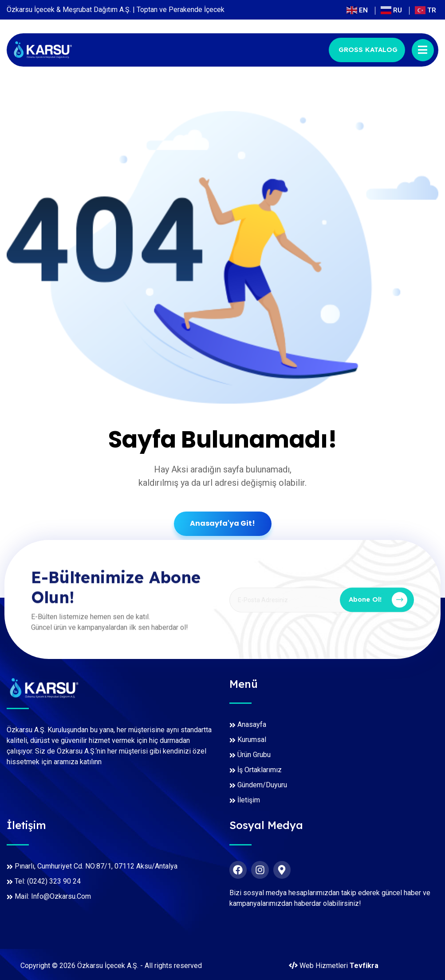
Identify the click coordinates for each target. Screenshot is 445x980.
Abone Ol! (378, 604)
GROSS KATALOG (368, 50)
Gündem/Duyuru (262, 785)
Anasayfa (252, 724)
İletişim (249, 800)
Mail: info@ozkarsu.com (53, 896)
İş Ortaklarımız (260, 770)
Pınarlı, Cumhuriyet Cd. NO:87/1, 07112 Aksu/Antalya (96, 866)
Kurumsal (252, 740)
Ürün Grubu (254, 755)
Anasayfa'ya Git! (222, 523)
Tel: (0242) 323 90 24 (48, 881)
